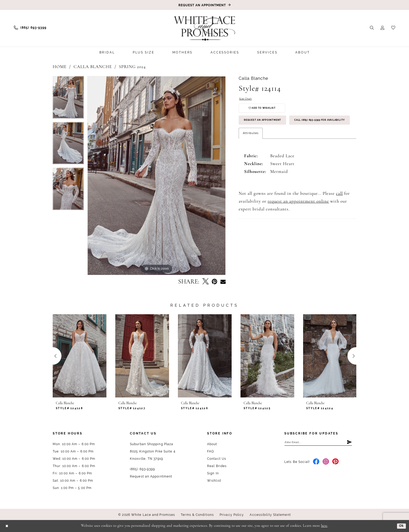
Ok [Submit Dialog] (401, 526)
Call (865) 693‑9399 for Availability (279, 142)
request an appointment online (298, 225)
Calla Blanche (93, 67)
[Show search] (372, 28)
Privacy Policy (232, 515)
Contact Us (217, 459)
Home (60, 67)
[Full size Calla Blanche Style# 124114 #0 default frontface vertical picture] (157, 176)
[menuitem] (30, 28)
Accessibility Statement (270, 515)
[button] (383, 28)
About (212, 444)
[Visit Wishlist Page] (393, 28)
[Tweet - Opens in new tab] (206, 282)
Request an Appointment (269, 127)
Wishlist (214, 481)
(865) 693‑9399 (142, 469)
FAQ (210, 451)
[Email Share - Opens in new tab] (223, 282)
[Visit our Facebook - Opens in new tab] (316, 464)
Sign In (213, 473)
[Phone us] (30, 28)
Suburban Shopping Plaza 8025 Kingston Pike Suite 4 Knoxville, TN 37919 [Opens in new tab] (153, 451)
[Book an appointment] (204, 5)
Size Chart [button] (247, 99)
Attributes (251, 156)
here (324, 526)
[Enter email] (318, 443)
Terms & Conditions (197, 515)
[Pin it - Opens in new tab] (215, 282)
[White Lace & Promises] (204, 28)
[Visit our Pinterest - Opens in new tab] (336, 464)
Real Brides (217, 466)
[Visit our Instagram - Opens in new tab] (326, 464)
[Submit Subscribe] (349, 443)
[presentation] (80, 356)
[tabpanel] (68, 99)
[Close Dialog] (8, 526)
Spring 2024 (132, 67)
